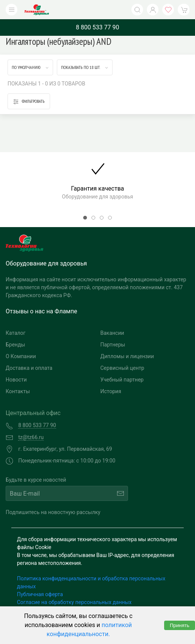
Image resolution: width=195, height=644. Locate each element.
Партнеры (113, 345)
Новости (16, 380)
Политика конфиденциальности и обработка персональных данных (91, 582)
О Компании (21, 356)
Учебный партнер (122, 380)
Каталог (16, 333)
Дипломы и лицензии (127, 356)
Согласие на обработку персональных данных (74, 602)
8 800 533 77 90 (98, 27)
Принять (180, 625)
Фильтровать (29, 101)
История (111, 391)
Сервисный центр (123, 368)
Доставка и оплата (29, 368)
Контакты (18, 391)
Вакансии (112, 333)
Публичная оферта (40, 594)
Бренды (15, 345)
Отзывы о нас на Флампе (41, 311)
